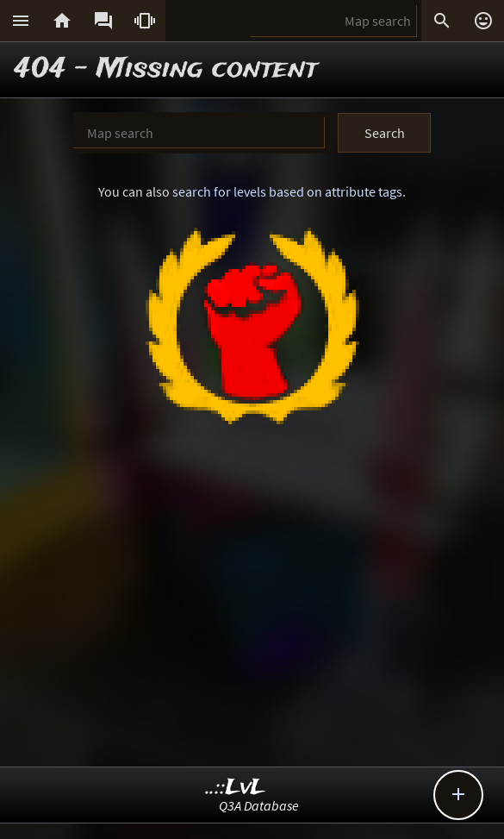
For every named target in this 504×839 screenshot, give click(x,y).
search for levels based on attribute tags (287, 191)
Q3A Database (259, 805)
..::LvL (236, 788)
